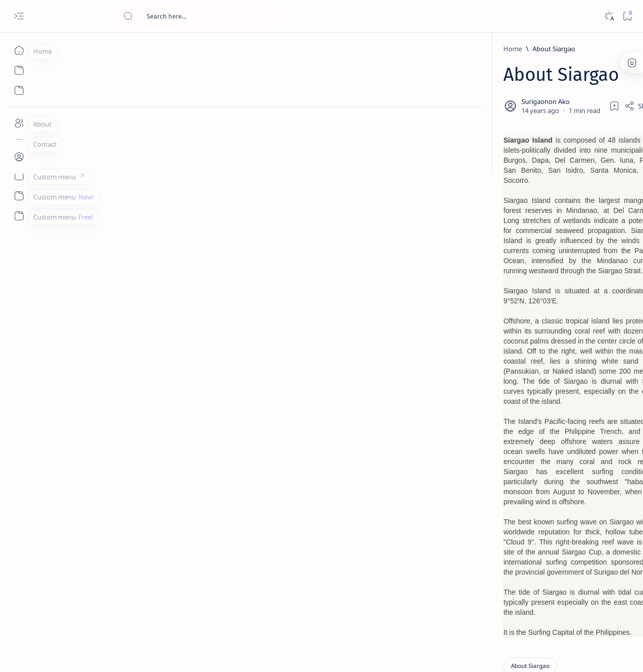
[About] (19, 123)
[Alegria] (529, 273)
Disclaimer (516, 607)
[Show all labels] (498, 574)
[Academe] (583, 525)
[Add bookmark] (415, 104)
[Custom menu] (19, 176)
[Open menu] (19, 16)
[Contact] (19, 143)
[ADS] (510, 550)
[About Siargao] (115, 49)
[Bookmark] (627, 16)
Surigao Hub (92, 652)
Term (484, 607)
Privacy (552, 607)
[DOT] (529, 328)
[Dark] (609, 16)
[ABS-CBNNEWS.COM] (510, 525)
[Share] (441, 104)
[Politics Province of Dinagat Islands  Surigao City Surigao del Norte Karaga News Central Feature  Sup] (510, 475)
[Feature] (532, 157)
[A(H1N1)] (510, 500)
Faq (578, 607)
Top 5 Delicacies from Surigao (547, 171)
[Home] (19, 50)
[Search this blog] (198, 16)
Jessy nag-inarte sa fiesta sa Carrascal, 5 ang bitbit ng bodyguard (544, 243)
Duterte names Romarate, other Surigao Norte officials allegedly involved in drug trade (552, 297)
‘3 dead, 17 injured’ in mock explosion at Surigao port (542, 413)
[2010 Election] (583, 475)
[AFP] (583, 550)
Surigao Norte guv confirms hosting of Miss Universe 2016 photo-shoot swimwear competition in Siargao (547, 358)
